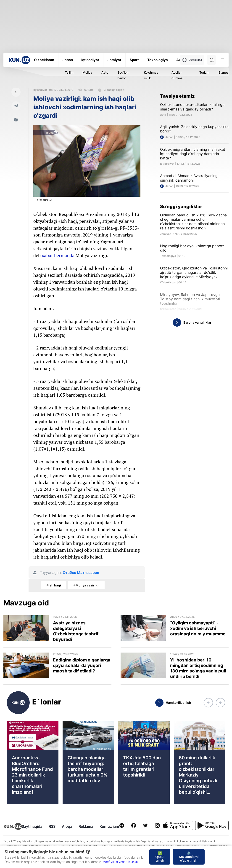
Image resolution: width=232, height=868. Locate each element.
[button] (208, 703)
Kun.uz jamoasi (113, 826)
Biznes (224, 72)
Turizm (204, 72)
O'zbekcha (192, 60)
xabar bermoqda (58, 255)
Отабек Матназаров (81, 573)
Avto (105, 72)
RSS (52, 826)
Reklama (86, 826)
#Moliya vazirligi (86, 585)
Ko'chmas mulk (151, 75)
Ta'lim (69, 72)
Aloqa (67, 826)
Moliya (87, 72)
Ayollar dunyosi (177, 75)
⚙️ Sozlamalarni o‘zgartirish (189, 857)
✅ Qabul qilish (160, 857)
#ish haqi (54, 585)
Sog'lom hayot (123, 75)
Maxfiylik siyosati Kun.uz (120, 862)
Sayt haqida (32, 826)
